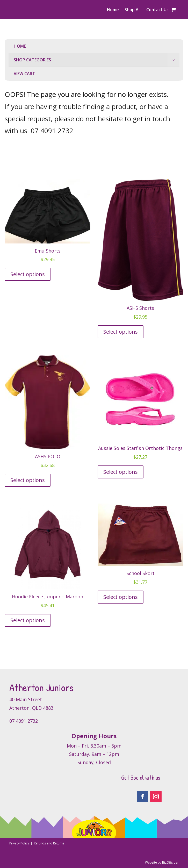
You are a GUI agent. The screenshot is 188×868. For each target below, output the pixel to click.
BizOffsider (170, 862)
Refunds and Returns (49, 843)
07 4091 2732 (52, 131)
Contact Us (157, 10)
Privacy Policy (20, 843)
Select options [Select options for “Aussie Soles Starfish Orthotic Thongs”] (121, 472)
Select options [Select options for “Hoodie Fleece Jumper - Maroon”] (28, 620)
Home (113, 10)
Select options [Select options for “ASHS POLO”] (28, 480)
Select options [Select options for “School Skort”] (121, 597)
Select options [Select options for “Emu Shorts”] (28, 274)
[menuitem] (94, 46)
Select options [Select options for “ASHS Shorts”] (121, 332)
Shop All (133, 10)
